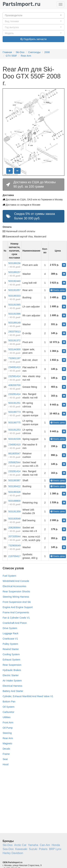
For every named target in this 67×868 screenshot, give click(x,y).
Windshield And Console (16, 581)
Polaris (43, 849)
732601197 (14, 358)
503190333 (14, 296)
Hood (5, 764)
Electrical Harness (12, 686)
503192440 (14, 281)
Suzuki (33, 849)
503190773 (14, 412)
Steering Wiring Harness (16, 597)
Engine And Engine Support (18, 607)
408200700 (14, 385)
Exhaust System (11, 660)
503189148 (14, 323)
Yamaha (33, 845)
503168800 (14, 501)
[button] (33, 15)
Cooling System (11, 654)
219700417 (14, 556)
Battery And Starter (13, 691)
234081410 (14, 367)
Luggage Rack (10, 633)
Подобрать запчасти (33, 39)
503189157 (14, 272)
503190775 (14, 423)
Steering (7, 733)
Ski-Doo (20, 52)
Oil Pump (8, 728)
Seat (5, 759)
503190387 (14, 480)
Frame (6, 754)
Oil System (9, 707)
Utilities (7, 717)
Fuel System (9, 576)
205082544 (14, 462)
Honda (56, 845)
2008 (47, 52)
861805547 (14, 453)
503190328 (14, 492)
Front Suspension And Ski (17, 602)
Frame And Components (16, 612)
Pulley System (10, 644)
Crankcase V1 (10, 639)
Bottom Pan (9, 702)
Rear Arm (26, 56)
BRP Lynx (55, 849)
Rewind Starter (11, 649)
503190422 (14, 486)
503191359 (14, 511)
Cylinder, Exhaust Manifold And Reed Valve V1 (28, 696)
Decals (6, 749)
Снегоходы (34, 52)
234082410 (14, 445)
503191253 (14, 430)
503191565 (14, 305)
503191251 (14, 403)
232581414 (14, 376)
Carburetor (8, 712)
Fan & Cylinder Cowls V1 (16, 618)
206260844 (14, 528)
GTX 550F (11, 56)
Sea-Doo (8, 849)
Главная (7, 52)
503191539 (14, 439)
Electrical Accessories (14, 586)
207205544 (14, 536)
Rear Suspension (12, 665)
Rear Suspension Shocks (16, 591)
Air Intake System (12, 681)
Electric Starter (11, 675)
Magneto (7, 743)
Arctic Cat (20, 845)
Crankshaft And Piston (15, 623)
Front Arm (8, 722)
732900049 (14, 546)
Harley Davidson (13, 853)
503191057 (14, 290)
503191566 (14, 314)
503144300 (14, 349)
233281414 (14, 394)
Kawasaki (21, 849)
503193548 (14, 519)
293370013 (14, 332)
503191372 (14, 340)
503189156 (14, 263)
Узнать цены (58, 290)
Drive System (10, 628)
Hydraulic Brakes (12, 670)
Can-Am (45, 845)
